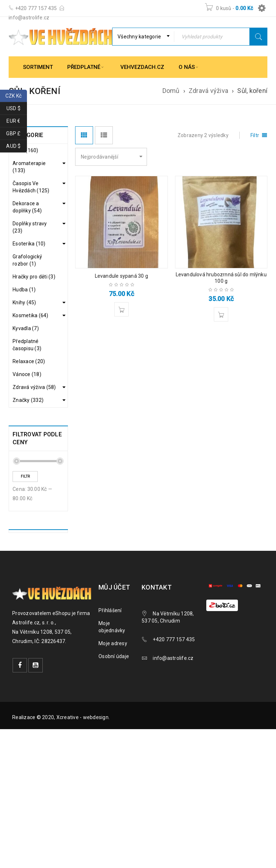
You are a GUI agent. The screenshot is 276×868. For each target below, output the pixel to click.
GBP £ (17, 134)
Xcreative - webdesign (82, 792)
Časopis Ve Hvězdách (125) (31, 187)
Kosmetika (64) (31, 315)
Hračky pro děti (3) (34, 277)
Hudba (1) (24, 290)
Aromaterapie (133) (29, 167)
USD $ (17, 109)
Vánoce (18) (27, 374)
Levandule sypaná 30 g (121, 276)
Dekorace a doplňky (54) (27, 207)
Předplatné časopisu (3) (27, 345)
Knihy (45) (24, 302)
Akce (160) (26, 150)
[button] (121, 309)
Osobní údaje (114, 731)
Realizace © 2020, (34, 792)
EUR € (17, 121)
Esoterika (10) (29, 244)
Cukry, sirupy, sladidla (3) (33, 443)
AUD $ (17, 146)
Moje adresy (113, 718)
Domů (171, 91)
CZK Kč (16, 96)
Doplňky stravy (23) (30, 227)
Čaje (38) (29, 428)
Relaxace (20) (29, 361)
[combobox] (143, 37)
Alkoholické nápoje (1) (31, 401)
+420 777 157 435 (35, 8)
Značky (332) (28, 475)
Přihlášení (110, 685)
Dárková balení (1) (35, 461)
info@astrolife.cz (29, 18)
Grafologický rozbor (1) (27, 260)
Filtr (25, 551)
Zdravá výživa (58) (34, 387)
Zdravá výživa (208, 91)
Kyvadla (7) (26, 328)
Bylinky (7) (30, 416)
